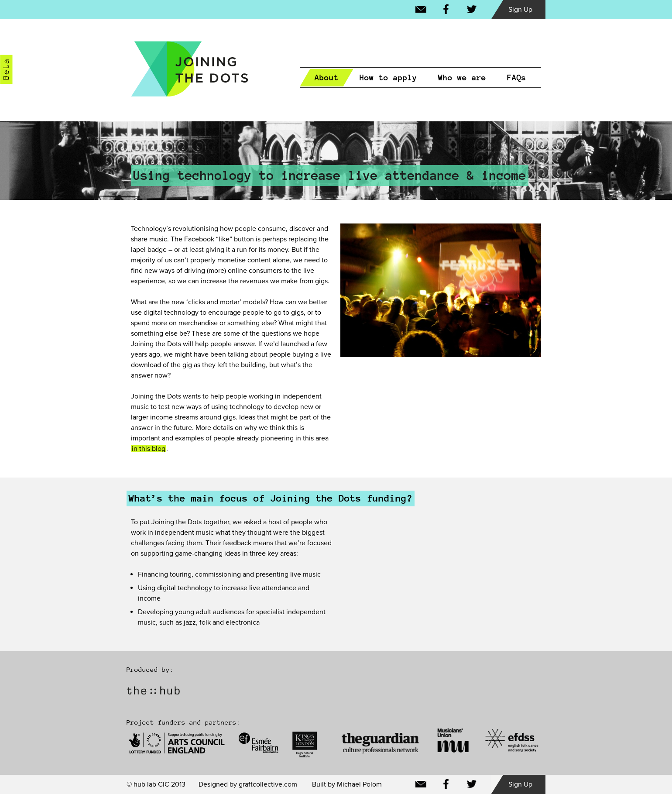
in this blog (149, 449)
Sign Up (520, 10)
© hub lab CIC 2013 (156, 784)
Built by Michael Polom (347, 784)
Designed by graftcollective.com (248, 784)
